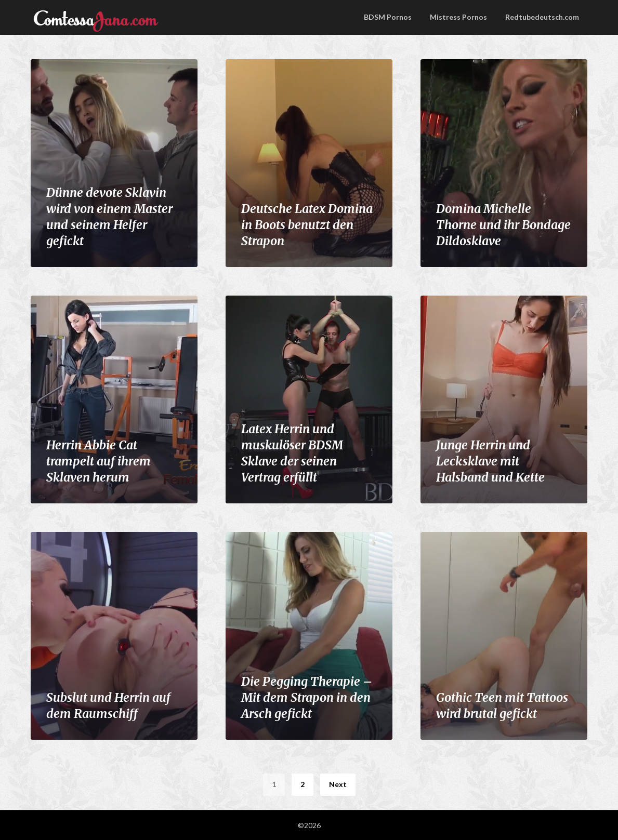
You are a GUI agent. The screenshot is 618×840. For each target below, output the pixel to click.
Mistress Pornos (458, 17)
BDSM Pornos (388, 17)
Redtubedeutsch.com (542, 17)
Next (338, 784)
